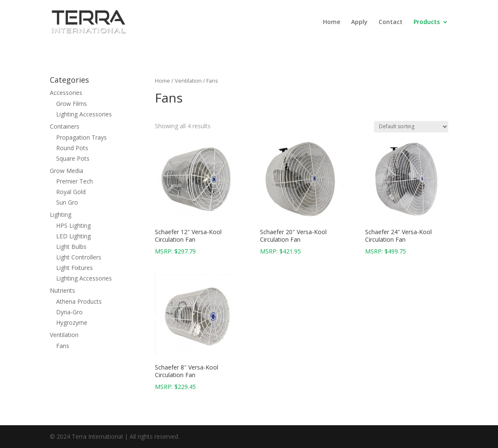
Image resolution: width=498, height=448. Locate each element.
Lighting (61, 215)
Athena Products (79, 301)
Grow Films (72, 104)
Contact (391, 22)
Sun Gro (67, 202)
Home (332, 22)
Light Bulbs (71, 247)
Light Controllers (79, 257)
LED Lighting (73, 236)
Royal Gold (71, 192)
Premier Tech (74, 181)
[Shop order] (411, 127)
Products (427, 22)
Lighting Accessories (84, 114)
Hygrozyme (72, 323)
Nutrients (62, 290)
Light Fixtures (74, 268)
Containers (65, 126)
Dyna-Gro (69, 312)
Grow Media (66, 171)
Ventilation (188, 81)
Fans (63, 346)
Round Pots (72, 148)
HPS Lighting (73, 225)
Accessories (66, 93)
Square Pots (73, 158)
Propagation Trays (81, 137)
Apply (359, 22)
